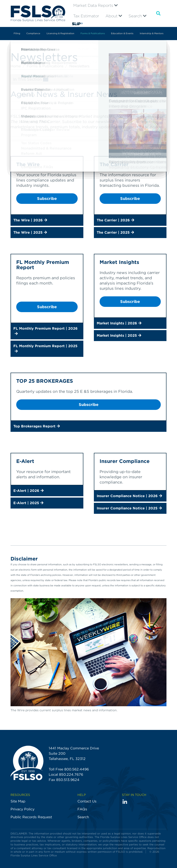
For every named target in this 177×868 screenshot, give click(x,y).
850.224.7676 (71, 775)
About (114, 16)
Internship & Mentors (152, 33)
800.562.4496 (77, 769)
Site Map (18, 801)
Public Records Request (31, 817)
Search (138, 16)
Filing (17, 33)
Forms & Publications (93, 33)
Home (16, 66)
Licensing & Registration (60, 33)
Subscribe (47, 198)
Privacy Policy (22, 809)
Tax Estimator (86, 16)
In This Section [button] (31, 80)
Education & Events (122, 33)
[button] (47, 220)
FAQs (82, 809)
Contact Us (87, 801)
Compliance (33, 33)
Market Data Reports (96, 5)
